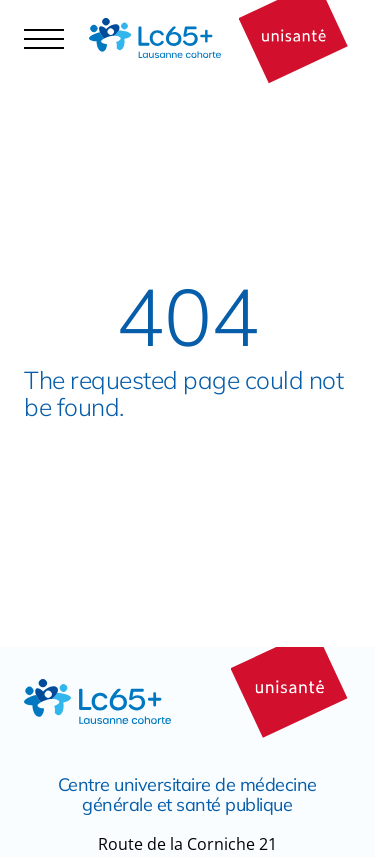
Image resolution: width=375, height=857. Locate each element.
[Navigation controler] (44, 38)
